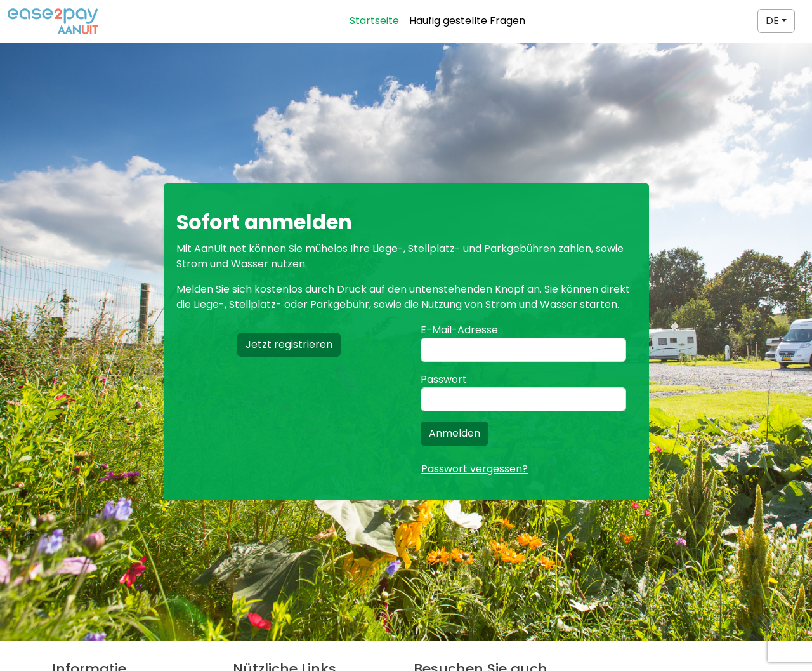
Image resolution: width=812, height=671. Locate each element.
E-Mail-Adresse (459, 330)
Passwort (444, 379)
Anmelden (455, 433)
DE (772, 21)
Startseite (374, 21)
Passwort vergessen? (475, 469)
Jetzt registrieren (289, 344)
